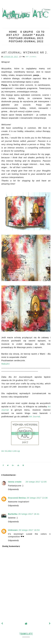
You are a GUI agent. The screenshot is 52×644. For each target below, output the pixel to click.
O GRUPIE (27, 32)
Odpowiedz (14, 489)
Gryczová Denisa (17, 498)
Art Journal (35, 417)
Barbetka (13, 514)
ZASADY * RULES (33, 35)
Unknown (13, 530)
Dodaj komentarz (11, 546)
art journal (31, 57)
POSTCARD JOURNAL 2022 (26, 41)
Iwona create (15, 482)
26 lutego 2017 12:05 (36, 482)
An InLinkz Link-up (11, 451)
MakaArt (5, 364)
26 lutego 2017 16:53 (29, 530)
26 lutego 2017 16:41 (29, 514)
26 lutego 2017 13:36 (37, 498)
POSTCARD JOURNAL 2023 (26, 38)
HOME (13, 32)
